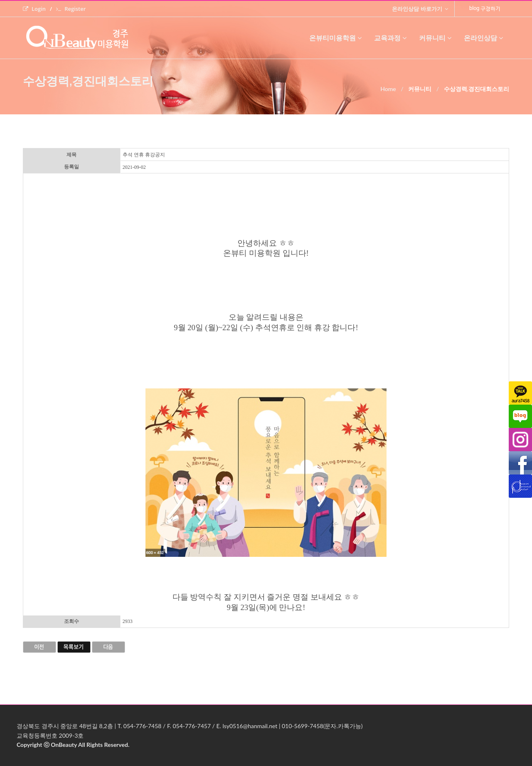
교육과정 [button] (390, 38)
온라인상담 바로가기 (420, 9)
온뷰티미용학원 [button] (335, 38)
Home (388, 89)
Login (34, 9)
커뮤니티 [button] (435, 38)
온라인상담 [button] (483, 38)
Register (71, 9)
